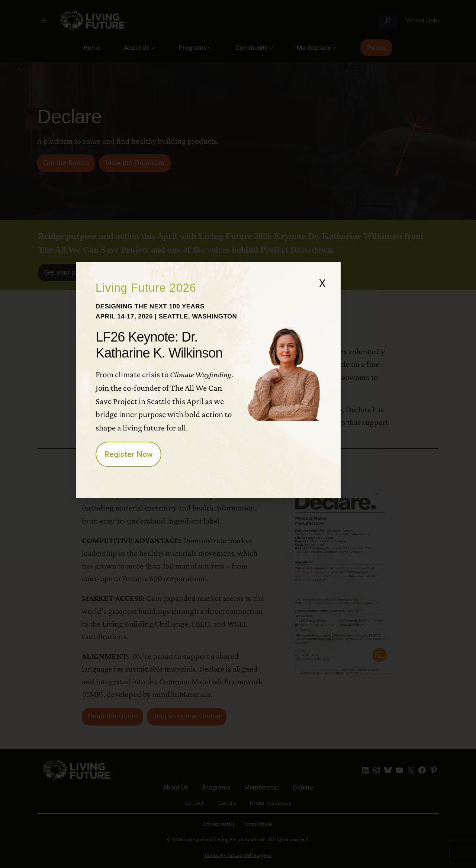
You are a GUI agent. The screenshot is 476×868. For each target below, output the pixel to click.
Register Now (152, 511)
